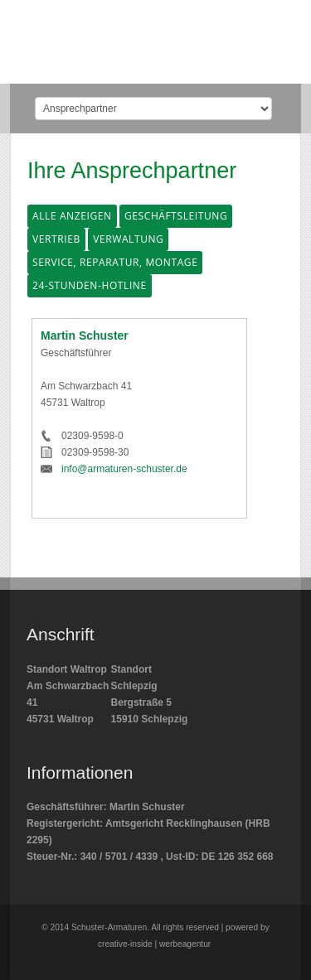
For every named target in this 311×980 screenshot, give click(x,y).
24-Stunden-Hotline (90, 285)
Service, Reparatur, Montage (115, 262)
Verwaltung (128, 239)
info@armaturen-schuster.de (124, 469)
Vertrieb (56, 239)
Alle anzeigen (72, 216)
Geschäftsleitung (176, 216)
